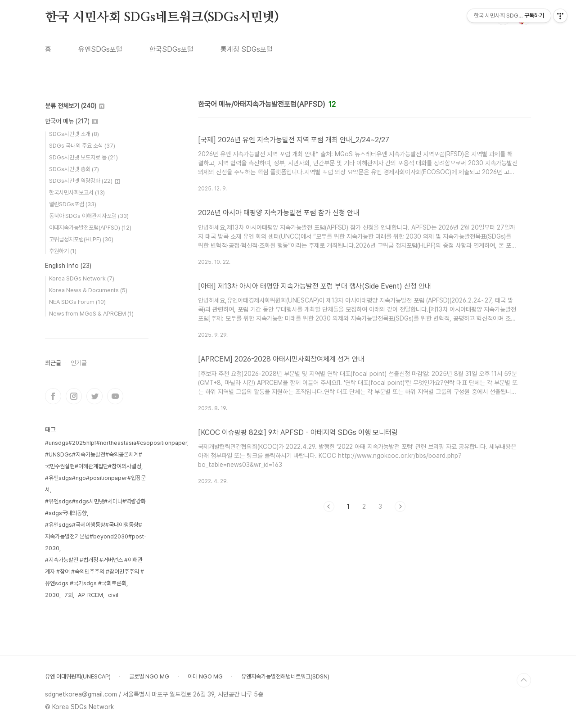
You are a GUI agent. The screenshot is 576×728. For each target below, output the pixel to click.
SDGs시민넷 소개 (74, 134)
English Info (68, 266)
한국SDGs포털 (171, 49)
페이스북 (53, 396)
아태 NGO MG (205, 676)
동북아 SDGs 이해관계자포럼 (89, 216)
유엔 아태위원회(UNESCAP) (78, 676)
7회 (69, 595)
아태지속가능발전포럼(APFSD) (90, 228)
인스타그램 (74, 396)
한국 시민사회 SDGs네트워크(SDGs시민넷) (162, 18)
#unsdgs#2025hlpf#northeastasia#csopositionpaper (116, 443)
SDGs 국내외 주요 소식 (82, 146)
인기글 (79, 363)
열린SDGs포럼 (73, 204)
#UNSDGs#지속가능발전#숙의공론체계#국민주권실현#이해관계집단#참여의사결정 (94, 460)
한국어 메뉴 (71, 121)
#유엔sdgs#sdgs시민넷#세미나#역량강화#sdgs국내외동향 (95, 507)
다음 (400, 506)
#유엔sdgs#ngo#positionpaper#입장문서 (95, 484)
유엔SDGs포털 (100, 49)
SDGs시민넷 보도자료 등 (83, 157)
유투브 (115, 396)
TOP (524, 680)
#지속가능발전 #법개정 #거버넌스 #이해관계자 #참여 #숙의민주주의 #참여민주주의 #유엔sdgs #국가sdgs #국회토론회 (94, 572)
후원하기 (63, 251)
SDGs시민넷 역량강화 (85, 181)
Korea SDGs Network (82, 278)
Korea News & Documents (88, 290)
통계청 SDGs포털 (247, 49)
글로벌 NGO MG (149, 676)
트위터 (94, 396)
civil (113, 595)
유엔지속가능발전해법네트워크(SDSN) (285, 676)
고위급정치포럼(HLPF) (81, 239)
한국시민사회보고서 (77, 192)
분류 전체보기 (75, 106)
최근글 (53, 363)
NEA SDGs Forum (77, 302)
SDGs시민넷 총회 (74, 169)
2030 (52, 595)
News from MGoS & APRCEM (91, 314)
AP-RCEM (90, 595)
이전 (329, 506)
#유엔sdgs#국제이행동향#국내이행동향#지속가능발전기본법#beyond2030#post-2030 (96, 536)
